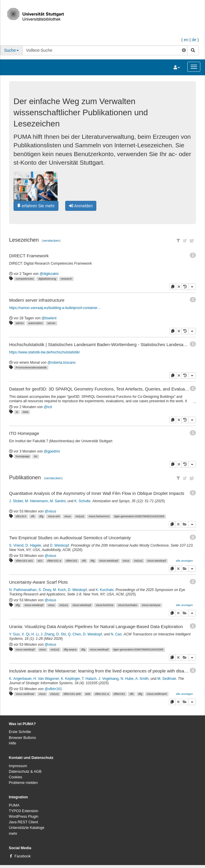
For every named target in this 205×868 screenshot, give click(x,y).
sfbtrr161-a (54, 561)
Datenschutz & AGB (25, 772)
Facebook (22, 856)
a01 (40, 561)
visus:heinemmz (99, 516)
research (66, 279)
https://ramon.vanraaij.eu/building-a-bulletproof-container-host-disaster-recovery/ (55, 308)
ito (36, 456)
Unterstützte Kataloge (27, 828)
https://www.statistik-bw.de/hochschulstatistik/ (44, 352)
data (25, 412)
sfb (33, 516)
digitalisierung (47, 279)
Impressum (18, 766)
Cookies (16, 777)
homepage (23, 456)
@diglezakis (49, 274)
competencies (25, 279)
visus (68, 516)
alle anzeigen (184, 561)
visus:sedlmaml (157, 694)
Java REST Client (23, 822)
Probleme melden (23, 783)
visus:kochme (105, 605)
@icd (48, 407)
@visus (51, 511)
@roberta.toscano (62, 363)
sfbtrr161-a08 (72, 694)
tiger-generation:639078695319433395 (139, 516)
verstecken (51, 240)
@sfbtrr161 (53, 689)
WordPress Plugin (24, 817)
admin (20, 323)
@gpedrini (52, 451)
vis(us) (80, 516)
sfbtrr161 (72, 561)
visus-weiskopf (109, 561)
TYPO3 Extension (23, 811)
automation (35, 323)
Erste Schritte (20, 732)
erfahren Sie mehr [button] (36, 206)
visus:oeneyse (151, 605)
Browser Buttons (22, 738)
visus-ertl (54, 516)
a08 (88, 694)
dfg (41, 516)
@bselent (49, 318)
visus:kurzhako (128, 605)
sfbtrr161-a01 (25, 561)
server (51, 323)
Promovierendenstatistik (31, 367)
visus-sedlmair (25, 694)
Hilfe (12, 743)
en (186, 40)
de (194, 40)
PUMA (14, 805)
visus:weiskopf (157, 561)
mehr (13, 834)
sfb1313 (21, 516)
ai (17, 412)
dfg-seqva (70, 649)
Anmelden (81, 206)
